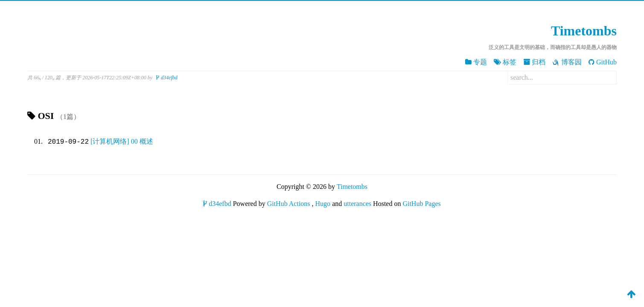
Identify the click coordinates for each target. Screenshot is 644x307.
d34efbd (167, 78)
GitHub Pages (421, 204)
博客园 (567, 62)
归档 (534, 62)
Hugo (323, 204)
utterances (357, 204)
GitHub (603, 62)
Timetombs (584, 31)
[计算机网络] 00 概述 (122, 142)
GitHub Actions (289, 204)
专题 (476, 62)
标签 (505, 62)
